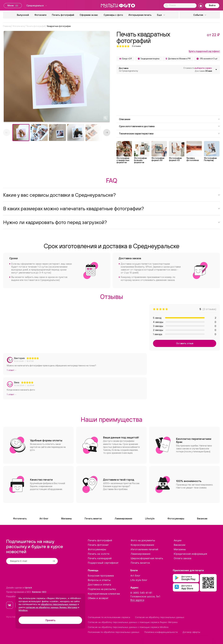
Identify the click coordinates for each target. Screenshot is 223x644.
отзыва (136, 46)
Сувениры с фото (113, 15)
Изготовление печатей (144, 549)
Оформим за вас (89, 15)
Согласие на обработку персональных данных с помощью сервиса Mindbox (128, 627)
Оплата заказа (183, 558)
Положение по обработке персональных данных (114, 632)
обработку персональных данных (59, 604)
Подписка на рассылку (102, 589)
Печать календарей (100, 558)
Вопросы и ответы (99, 580)
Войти (212, 5)
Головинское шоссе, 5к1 (145, 596)
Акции (178, 540)
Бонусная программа (101, 576)
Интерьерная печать (140, 15)
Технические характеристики (169, 133)
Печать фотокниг (98, 545)
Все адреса (137, 600)
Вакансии (202, 518)
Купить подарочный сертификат (204, 51)
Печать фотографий (63, 15)
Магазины (66, 518)
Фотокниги (40, 15)
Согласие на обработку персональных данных (160, 617)
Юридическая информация (190, 554)
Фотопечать (20, 518)
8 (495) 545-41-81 (141, 593)
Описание (169, 119)
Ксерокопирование (142, 545)
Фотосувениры (176, 518)
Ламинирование (124, 518)
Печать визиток (93, 518)
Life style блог (139, 580)
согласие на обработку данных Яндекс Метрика (51, 607)
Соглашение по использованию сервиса (109, 617)
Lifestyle (150, 518)
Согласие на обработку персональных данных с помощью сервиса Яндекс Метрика (133, 622)
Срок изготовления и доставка (169, 126)
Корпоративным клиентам (104, 594)
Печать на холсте (99, 554)
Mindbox (23, 610)
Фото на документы (143, 540)
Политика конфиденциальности (161, 632)
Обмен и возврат (98, 598)
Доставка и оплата (99, 585)
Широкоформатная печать (147, 558)
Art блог (44, 518)
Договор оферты (191, 632)
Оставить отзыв (185, 343)
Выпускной (23, 15)
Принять (50, 620)
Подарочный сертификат (103, 563)
